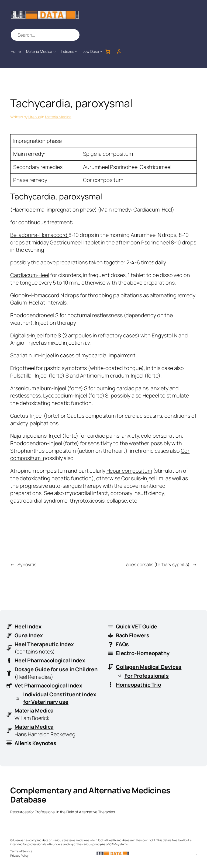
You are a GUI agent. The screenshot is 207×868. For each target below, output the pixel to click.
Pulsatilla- (22, 376)
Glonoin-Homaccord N (37, 295)
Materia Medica (58, 117)
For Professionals (147, 676)
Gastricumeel (66, 242)
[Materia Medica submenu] (54, 51)
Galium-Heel (25, 302)
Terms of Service (21, 851)
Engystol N (165, 335)
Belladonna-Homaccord (39, 235)
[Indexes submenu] (76, 51)
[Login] (119, 51)
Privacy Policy (19, 855)
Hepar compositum (129, 471)
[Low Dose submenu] (101, 51)
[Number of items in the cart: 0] (108, 51)
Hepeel (151, 395)
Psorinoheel (156, 242)
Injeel (42, 376)
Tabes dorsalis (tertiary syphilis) (157, 564)
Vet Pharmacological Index (49, 685)
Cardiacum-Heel (153, 210)
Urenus (34, 117)
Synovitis (27, 564)
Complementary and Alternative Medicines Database (90, 795)
